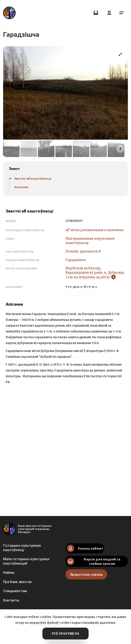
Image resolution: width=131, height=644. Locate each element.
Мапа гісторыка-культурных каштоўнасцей (26, 561)
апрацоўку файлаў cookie (49, 623)
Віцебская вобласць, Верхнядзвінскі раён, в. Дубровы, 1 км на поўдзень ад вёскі (95, 273)
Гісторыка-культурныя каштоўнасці (22, 548)
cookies (46, 617)
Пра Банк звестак (17, 582)
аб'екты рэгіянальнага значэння (95, 230)
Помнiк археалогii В (83, 251)
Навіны (9, 572)
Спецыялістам (15, 591)
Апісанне (21, 187)
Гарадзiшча (76, 260)
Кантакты (11, 600)
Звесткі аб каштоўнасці (33, 178)
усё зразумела (65, 634)
